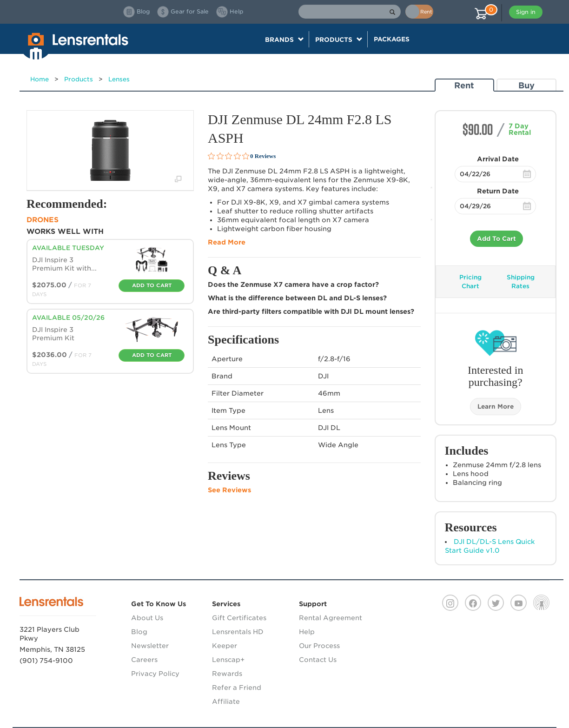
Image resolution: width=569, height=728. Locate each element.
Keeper (225, 646)
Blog (139, 632)
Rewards (227, 674)
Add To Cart (496, 239)
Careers (144, 660)
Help (307, 632)
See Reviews (229, 490)
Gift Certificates (239, 618)
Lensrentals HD (238, 632)
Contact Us (318, 660)
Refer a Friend (237, 688)
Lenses (119, 79)
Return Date (498, 191)
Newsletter (150, 646)
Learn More (496, 407)
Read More (227, 242)
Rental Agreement (331, 618)
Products (79, 79)
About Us (147, 618)
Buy (526, 85)
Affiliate (226, 702)
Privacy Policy (155, 674)
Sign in (526, 12)
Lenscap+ (228, 660)
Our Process (319, 646)
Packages (392, 39)
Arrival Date (498, 159)
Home (40, 79)
